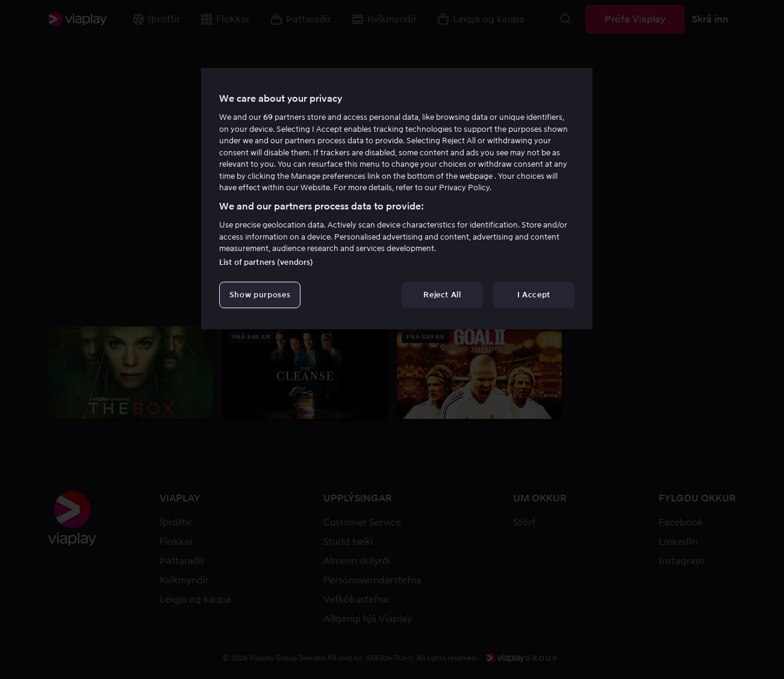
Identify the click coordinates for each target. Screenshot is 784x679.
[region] (397, 199)
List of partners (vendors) (266, 262)
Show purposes (260, 295)
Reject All (442, 295)
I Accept (534, 295)
